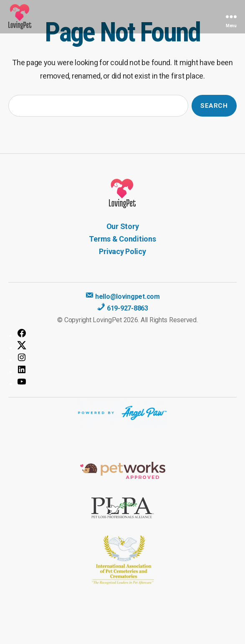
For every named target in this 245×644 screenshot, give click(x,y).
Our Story (123, 226)
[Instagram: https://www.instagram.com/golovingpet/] (127, 357)
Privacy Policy (122, 251)
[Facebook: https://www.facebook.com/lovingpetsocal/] (127, 333)
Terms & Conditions (122, 239)
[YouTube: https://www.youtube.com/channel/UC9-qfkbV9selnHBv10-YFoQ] (127, 382)
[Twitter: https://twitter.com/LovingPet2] (127, 345)
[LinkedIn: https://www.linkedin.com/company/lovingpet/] (127, 369)
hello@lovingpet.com (122, 297)
